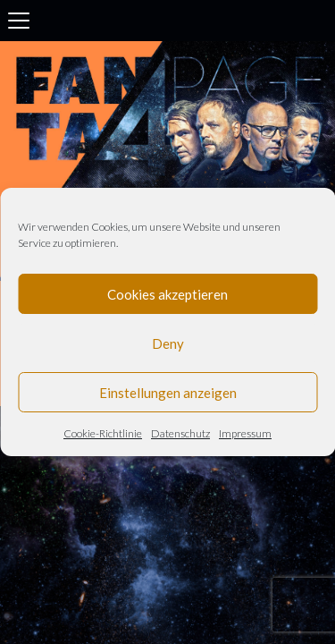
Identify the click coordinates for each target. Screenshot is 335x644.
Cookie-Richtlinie (103, 433)
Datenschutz (180, 433)
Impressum (245, 433)
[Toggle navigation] (19, 21)
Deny (168, 343)
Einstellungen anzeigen (168, 393)
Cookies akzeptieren (167, 294)
